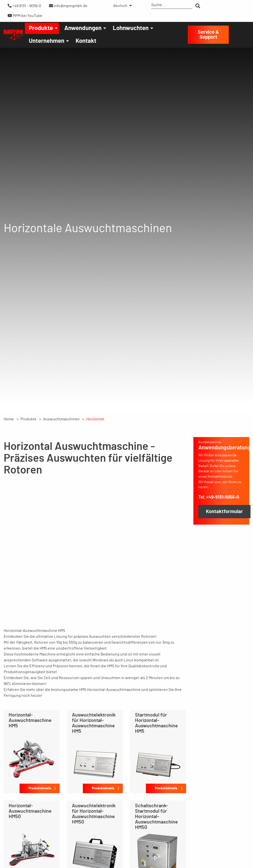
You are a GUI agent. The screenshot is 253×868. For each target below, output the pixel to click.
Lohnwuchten (131, 28)
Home (9, 419)
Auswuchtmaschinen (61, 419)
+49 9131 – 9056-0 (24, 6)
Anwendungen (83, 28)
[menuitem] (121, 6)
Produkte (41, 28)
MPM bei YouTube (25, 16)
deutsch (120, 6)
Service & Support (208, 35)
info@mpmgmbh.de (68, 6)
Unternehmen (47, 41)
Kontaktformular (224, 512)
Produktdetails (40, 788)
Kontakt (86, 41)
